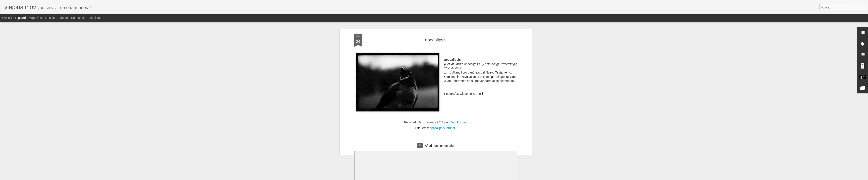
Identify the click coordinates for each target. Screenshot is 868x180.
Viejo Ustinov (458, 122)
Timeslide (93, 18)
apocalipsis (436, 40)
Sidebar (63, 18)
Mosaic (50, 18)
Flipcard (20, 18)
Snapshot (78, 18)
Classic (7, 18)
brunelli (451, 128)
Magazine (35, 18)
